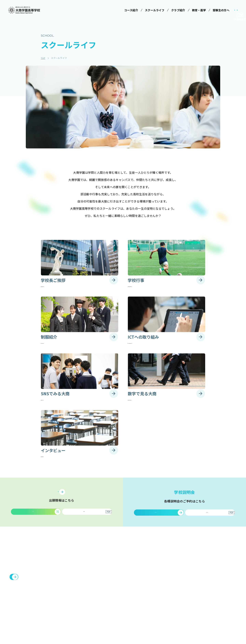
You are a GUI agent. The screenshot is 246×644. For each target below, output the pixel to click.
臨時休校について (213, 586)
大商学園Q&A (163, 597)
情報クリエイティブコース (106, 609)
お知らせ (183, 594)
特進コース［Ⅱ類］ (106, 601)
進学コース (102, 617)
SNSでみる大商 (137, 603)
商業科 (99, 624)
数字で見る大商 (137, 609)
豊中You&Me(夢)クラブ (217, 594)
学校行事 (133, 584)
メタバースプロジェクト (217, 570)
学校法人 (99, 570)
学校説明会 (162, 584)
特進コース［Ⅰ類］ (106, 595)
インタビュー (136, 616)
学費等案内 (162, 590)
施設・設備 (185, 578)
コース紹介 (100, 587)
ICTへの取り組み (138, 597)
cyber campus (212, 611)
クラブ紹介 (185, 570)
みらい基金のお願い (107, 578)
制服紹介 (133, 590)
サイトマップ (186, 611)
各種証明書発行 (211, 578)
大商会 (206, 603)
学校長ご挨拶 (136, 578)
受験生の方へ (162, 570)
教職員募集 (185, 603)
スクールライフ (136, 570)
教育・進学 (185, 586)
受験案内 (161, 578)
